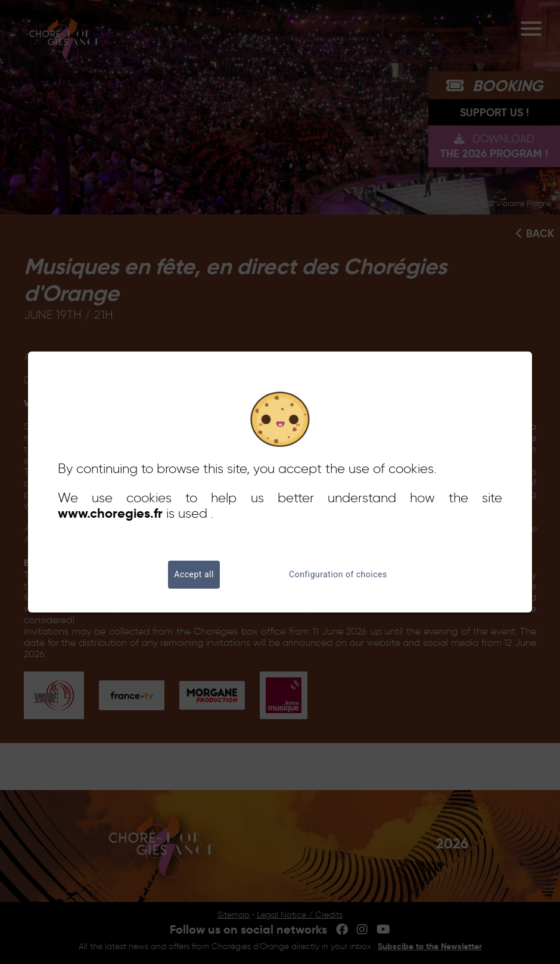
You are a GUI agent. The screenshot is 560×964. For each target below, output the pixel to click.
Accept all (194, 575)
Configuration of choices (338, 575)
